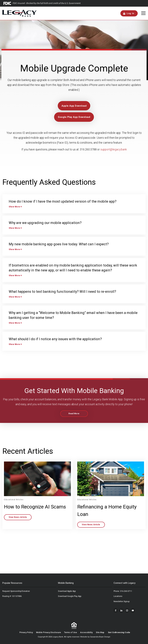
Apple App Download (74, 106)
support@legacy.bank (113, 149)
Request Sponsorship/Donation (16, 591)
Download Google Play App (70, 596)
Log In (129, 13)
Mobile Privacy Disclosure (49, 632)
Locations (118, 596)
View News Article (18, 517)
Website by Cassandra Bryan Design (95, 637)
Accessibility (86, 632)
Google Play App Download (74, 117)
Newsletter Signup (122, 601)
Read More (74, 414)
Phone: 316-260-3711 (123, 591)
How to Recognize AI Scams (35, 507)
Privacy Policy (26, 632)
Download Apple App (67, 591)
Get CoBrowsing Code (119, 632)
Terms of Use (71, 632)
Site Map (100, 632)
